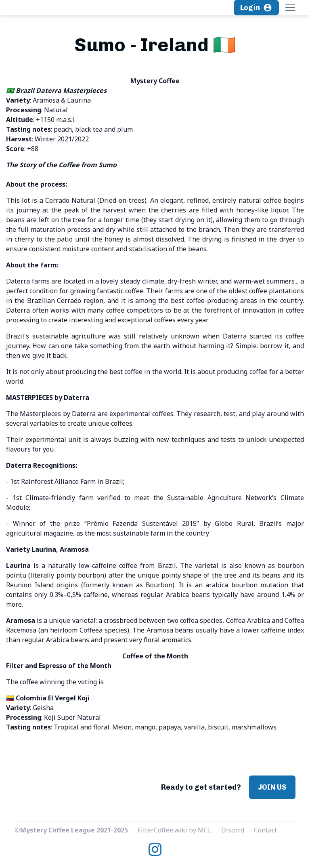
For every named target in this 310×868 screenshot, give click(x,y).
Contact (265, 830)
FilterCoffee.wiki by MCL (175, 830)
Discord (233, 830)
